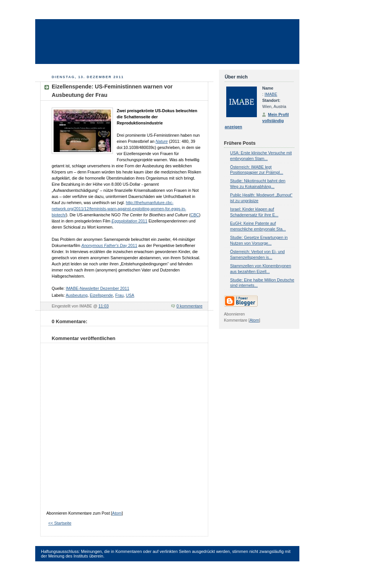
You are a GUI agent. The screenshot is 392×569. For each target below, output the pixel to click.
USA (130, 295)
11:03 (104, 306)
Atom (117, 513)
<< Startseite (60, 523)
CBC (195, 215)
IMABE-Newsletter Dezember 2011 (98, 288)
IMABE (271, 94)
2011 (129, 221)
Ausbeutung (77, 295)
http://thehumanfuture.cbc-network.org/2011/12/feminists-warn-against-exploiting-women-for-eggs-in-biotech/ (119, 209)
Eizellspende (101, 295)
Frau (119, 295)
